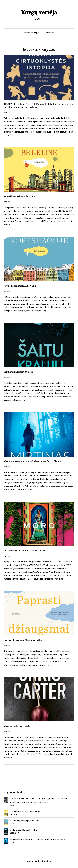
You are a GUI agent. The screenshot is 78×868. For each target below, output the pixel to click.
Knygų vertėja (39, 12)
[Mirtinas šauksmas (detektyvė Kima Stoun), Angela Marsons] (6, 841)
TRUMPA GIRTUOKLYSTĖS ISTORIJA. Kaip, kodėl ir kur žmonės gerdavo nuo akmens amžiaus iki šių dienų (39, 106)
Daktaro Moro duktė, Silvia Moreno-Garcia (25, 551)
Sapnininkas (48, 861)
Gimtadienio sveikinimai (34, 861)
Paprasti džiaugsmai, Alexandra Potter (23, 640)
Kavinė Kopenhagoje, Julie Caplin (20, 286)
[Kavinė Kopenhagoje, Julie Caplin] (6, 823)
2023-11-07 (8, 377)
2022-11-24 (8, 732)
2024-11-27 (8, 202)
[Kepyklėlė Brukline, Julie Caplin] (6, 813)
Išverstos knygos (32, 33)
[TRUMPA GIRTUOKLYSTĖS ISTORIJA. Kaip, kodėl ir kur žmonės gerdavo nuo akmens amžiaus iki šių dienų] (6, 801)
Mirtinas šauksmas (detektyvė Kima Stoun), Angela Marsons (33, 461)
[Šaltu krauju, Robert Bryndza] (6, 832)
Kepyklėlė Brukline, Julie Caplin (20, 196)
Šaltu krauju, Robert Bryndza (18, 372)
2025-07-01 (8, 113)
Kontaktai (49, 33)
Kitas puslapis (66, 772)
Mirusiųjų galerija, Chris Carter (19, 726)
